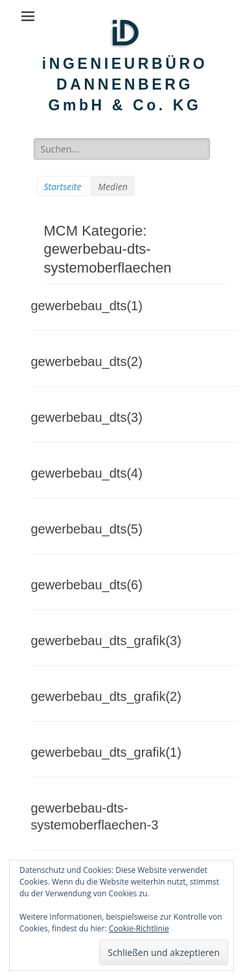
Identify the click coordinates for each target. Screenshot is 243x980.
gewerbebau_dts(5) (87, 529)
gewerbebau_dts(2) (87, 361)
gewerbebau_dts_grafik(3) (106, 641)
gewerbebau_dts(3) (87, 417)
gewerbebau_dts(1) (87, 306)
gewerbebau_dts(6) (87, 585)
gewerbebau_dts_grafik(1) (106, 752)
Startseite (63, 187)
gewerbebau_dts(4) (87, 473)
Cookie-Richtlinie (139, 928)
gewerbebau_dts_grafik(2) (106, 696)
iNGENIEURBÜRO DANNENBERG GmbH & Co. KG (125, 84)
